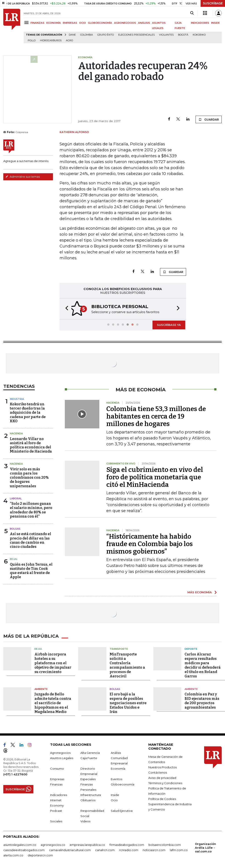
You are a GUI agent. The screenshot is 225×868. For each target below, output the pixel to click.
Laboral (16, 498)
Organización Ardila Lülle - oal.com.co (205, 847)
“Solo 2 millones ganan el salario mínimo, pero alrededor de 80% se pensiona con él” (31, 510)
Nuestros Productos (162, 767)
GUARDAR (209, 119)
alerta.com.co (13, 855)
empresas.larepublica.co (87, 844)
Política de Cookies (162, 798)
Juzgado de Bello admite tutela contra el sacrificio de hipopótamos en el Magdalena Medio (53, 703)
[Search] (192, 13)
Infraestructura (91, 794)
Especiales (88, 779)
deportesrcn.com (40, 855)
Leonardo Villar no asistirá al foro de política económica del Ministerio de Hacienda (31, 445)
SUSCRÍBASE (213, 3)
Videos (85, 821)
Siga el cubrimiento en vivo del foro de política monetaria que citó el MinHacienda (155, 477)
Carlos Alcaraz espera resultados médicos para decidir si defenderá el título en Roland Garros (203, 665)
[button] (65, 309)
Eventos (116, 779)
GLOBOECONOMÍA (100, 23)
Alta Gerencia (90, 752)
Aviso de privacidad (162, 777)
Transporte (119, 648)
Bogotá (183, 35)
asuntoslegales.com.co (20, 844)
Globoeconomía (122, 784)
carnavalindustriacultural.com (70, 850)
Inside (115, 794)
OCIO (83, 23)
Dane (72, 35)
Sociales (56, 821)
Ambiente (41, 689)
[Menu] (27, 23)
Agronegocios (60, 752)
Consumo (57, 768)
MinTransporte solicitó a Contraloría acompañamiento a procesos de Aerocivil (127, 665)
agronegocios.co (53, 844)
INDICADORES (200, 23)
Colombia (87, 35)
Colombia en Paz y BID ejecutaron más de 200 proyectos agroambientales (202, 700)
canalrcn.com (105, 850)
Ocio (114, 800)
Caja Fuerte (89, 758)
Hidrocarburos (51, 41)
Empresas (57, 779)
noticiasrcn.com (154, 850)
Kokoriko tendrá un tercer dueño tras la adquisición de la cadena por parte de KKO (28, 412)
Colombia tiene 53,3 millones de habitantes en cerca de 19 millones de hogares (156, 416)
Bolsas (15, 528)
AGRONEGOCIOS (125, 23)
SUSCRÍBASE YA (169, 324)
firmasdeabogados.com (127, 844)
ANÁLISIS (144, 23)
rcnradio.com (129, 850)
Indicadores (59, 794)
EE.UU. (14, 559)
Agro (69, 41)
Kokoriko (199, 35)
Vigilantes (166, 35)
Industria (17, 399)
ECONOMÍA (54, 23)
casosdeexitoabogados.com (24, 850)
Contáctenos (158, 772)
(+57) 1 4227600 (15, 774)
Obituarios (88, 800)
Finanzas (56, 784)
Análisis (116, 752)
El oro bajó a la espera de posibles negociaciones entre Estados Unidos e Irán (128, 703)
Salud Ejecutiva (122, 810)
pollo (32, 41)
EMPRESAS (70, 23)
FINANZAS (37, 23)
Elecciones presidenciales (136, 35)
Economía (118, 768)
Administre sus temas (23, 177)
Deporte (191, 648)
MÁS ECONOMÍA (200, 592)
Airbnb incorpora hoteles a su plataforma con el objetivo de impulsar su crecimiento (53, 663)
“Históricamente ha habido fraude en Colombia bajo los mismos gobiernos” (150, 543)
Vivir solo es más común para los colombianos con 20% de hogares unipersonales (29, 477)
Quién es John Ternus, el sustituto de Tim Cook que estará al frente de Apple (31, 570)
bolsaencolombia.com (165, 844)
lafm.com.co (179, 850)
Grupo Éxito (106, 35)
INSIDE (215, 23)
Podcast (56, 810)
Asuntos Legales (62, 758)
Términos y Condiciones (165, 783)
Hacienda (16, 433)
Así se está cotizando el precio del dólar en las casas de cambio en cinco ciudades (31, 540)
